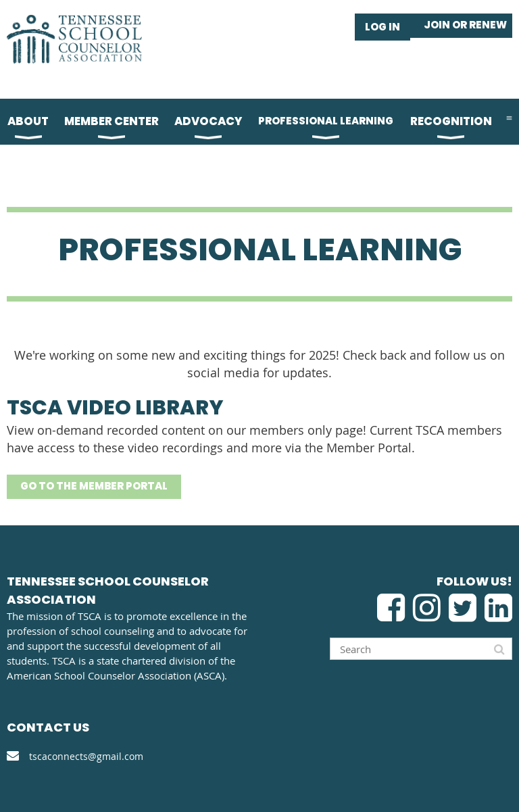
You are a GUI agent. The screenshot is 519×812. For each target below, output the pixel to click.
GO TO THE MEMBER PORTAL (94, 486)
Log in (382, 27)
